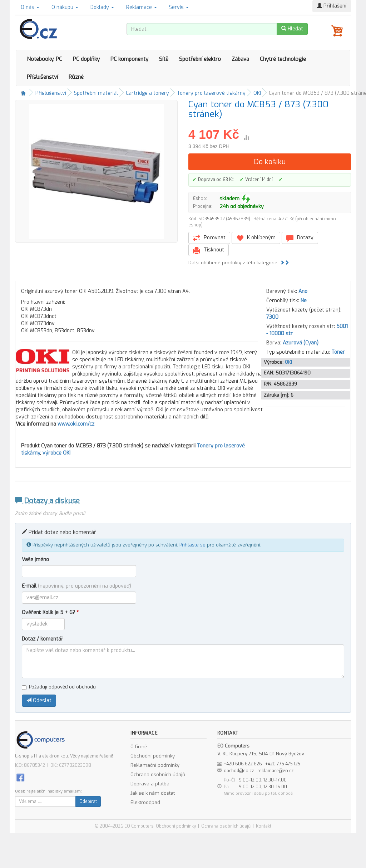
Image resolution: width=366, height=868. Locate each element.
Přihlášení (332, 6)
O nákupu (65, 7)
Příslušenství (42, 77)
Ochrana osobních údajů (158, 774)
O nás (30, 7)
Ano (303, 291)
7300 (272, 317)
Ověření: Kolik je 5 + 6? (50, 612)
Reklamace (142, 7)
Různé (76, 77)
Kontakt (264, 826)
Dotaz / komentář (43, 639)
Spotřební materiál (96, 93)
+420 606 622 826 (243, 764)
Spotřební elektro (200, 59)
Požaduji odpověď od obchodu (59, 687)
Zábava (240, 59)
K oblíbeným (256, 238)
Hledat (292, 29)
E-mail (76, 586)
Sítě (164, 59)
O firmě (139, 747)
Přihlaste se (192, 545)
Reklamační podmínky (155, 765)
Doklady (102, 7)
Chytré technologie (283, 59)
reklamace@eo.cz (276, 771)
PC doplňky (86, 59)
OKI (257, 93)
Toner (338, 352)
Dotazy (300, 238)
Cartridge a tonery (147, 93)
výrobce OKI (56, 453)
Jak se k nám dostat (153, 793)
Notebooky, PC (44, 59)
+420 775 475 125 (283, 764)
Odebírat (88, 801)
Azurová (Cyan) (301, 343)
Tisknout (209, 250)
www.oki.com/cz (76, 424)
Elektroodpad (145, 802)
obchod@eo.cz (239, 771)
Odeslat (39, 700)
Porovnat (209, 238)
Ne (304, 301)
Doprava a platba (150, 784)
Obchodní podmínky (153, 756)
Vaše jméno (35, 560)
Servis (179, 7)
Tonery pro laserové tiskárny (211, 93)
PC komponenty (129, 59)
